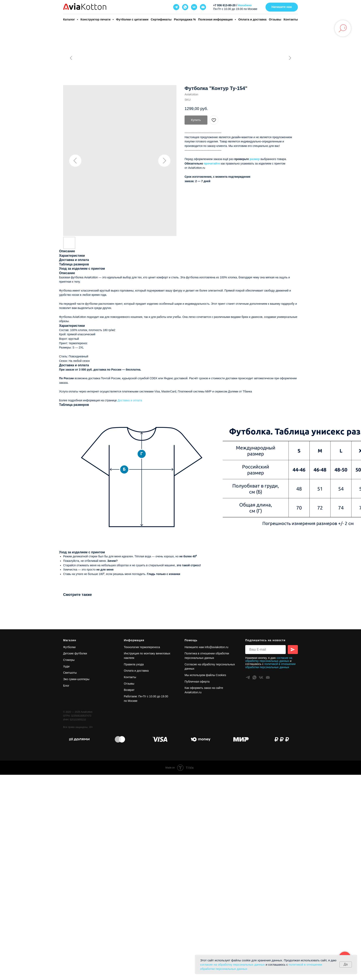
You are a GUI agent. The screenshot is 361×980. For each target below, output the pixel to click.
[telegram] (176, 7)
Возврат (129, 690)
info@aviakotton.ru (216, 647)
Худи (66, 666)
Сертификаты (161, 19)
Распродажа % (185, 19)
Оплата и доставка (252, 19)
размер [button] (255, 159)
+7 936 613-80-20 (224, 5)
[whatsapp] (185, 7)
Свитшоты (70, 673)
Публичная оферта (197, 682)
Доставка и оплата (130, 400)
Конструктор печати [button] (96, 19)
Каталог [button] (69, 19)
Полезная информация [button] (216, 19)
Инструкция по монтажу (140, 653)
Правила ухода (134, 664)
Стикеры (69, 660)
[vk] (194, 7)
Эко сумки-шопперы (76, 679)
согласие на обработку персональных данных (233, 965)
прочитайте (212, 164)
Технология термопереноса (142, 647)
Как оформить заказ (198, 688)
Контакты (291, 19)
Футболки (69, 647)
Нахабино (245, 5)
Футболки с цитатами (132, 19)
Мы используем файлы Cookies (205, 675)
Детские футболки (75, 653)
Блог (66, 686)
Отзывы (275, 19)
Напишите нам (194, 647)
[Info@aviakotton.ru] (203, 7)
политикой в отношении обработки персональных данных (270, 665)
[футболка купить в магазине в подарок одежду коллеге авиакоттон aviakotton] (79, 739)
